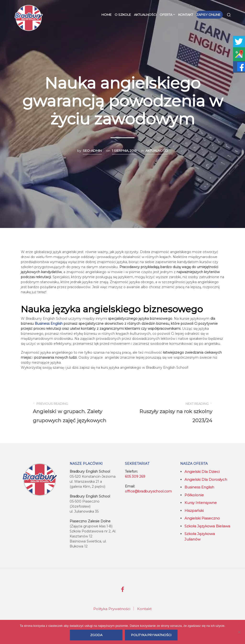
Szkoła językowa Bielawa (207, 526)
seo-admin (92, 151)
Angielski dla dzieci (202, 472)
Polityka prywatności (151, 635)
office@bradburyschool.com (148, 491)
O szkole (123, 15)
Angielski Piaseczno (202, 518)
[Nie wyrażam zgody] (239, 632)
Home (106, 15)
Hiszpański (194, 511)
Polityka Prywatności (112, 609)
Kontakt (186, 15)
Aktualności (145, 15)
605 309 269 (135, 476)
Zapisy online (208, 15)
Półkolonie (194, 495)
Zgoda (96, 635)
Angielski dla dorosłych (206, 479)
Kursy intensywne (201, 503)
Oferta (166, 15)
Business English (199, 487)
